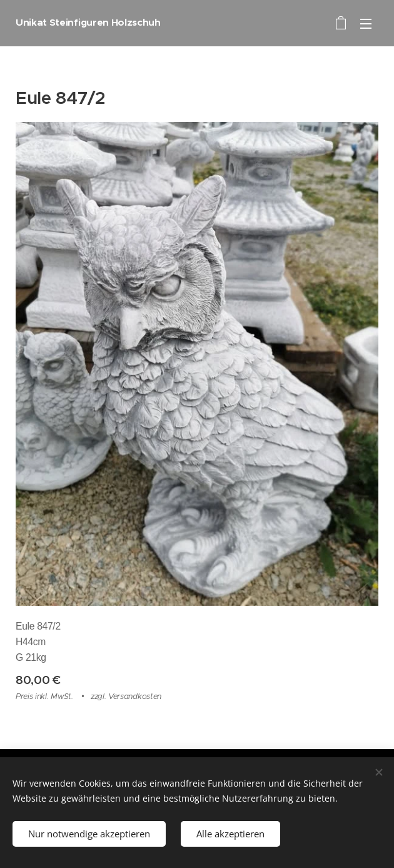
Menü (366, 24)
